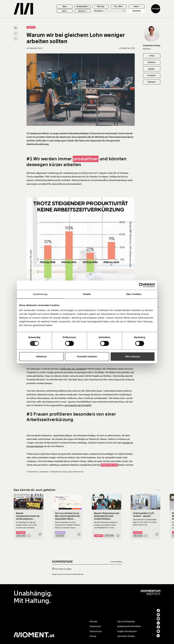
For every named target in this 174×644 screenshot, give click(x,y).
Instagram (152, 75)
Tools (65, 11)
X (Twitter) (152, 62)
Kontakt (93, 622)
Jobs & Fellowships (126, 622)
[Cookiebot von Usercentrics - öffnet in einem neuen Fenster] (141, 285)
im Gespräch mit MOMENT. (78, 405)
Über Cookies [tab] (134, 294)
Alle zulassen (133, 356)
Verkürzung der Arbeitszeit (73, 369)
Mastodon (152, 82)
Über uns (83, 11)
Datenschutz (96, 631)
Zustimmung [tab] (40, 294)
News (65, 6)
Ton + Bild (119, 6)
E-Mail (152, 56)
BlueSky (152, 69)
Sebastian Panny (152, 45)
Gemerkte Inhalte (126, 636)
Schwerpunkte (83, 6)
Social (137, 6)
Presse (93, 636)
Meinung (101, 6)
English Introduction (127, 631)
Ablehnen (41, 356)
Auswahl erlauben (87, 356)
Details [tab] (87, 294)
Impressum (95, 626)
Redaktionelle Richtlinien (129, 626)
